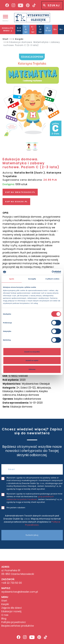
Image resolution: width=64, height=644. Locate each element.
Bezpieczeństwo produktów (18, 626)
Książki (19, 39)
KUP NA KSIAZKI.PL (16, 202)
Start (5, 39)
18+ (61, 29)
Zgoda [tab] (12, 279)
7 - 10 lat (40, 29)
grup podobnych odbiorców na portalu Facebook (30, 498)
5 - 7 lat (33, 29)
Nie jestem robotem (16, 508)
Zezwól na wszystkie (32, 352)
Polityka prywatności (13, 622)
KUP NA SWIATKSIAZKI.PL (20, 192)
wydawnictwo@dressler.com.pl (20, 592)
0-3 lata (19, 29)
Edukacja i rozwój (11, 611)
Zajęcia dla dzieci (12, 608)
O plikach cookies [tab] (52, 279)
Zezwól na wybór (32, 361)
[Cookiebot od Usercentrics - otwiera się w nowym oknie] (46, 272)
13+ (55, 29)
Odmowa (32, 369)
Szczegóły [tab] (32, 279)
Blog (4, 619)
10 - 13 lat (48, 29)
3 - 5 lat (26, 29)
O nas (5, 615)
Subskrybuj (32, 535)
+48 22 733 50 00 (12, 583)
